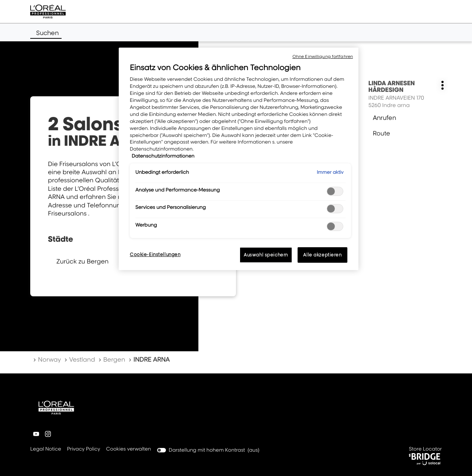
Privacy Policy (84, 449)
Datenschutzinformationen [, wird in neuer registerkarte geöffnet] (163, 156)
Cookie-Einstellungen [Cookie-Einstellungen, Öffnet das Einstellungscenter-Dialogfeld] (155, 254)
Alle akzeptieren (322, 255)
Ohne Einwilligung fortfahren (323, 56)
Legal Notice (46, 449)
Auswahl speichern (266, 255)
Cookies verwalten (129, 449)
